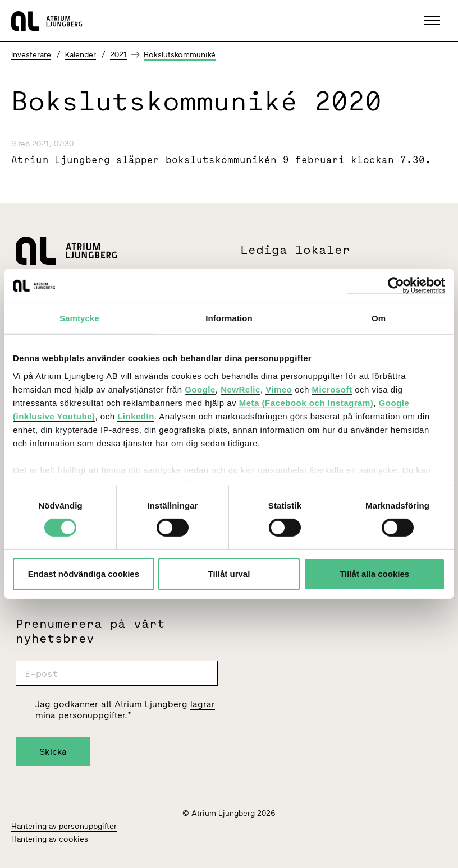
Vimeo (279, 389)
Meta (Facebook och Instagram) (306, 402)
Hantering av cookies (50, 839)
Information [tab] (229, 318)
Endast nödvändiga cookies (84, 574)
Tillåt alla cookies (374, 574)
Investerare (31, 55)
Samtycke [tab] (79, 318)
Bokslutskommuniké (180, 55)
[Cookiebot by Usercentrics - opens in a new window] (396, 286)
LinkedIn (136, 416)
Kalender (81, 55)
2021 (119, 55)
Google (200, 389)
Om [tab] (379, 318)
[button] (434, 21)
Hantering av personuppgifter (64, 826)
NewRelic (241, 389)
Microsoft (332, 389)
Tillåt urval (229, 574)
